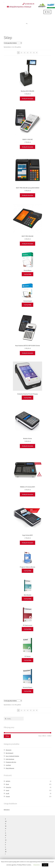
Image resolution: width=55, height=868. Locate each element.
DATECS (8, 781)
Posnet (8, 796)
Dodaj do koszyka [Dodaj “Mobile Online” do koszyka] (28, 446)
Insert (8, 790)
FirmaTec (8, 787)
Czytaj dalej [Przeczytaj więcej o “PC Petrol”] (27, 660)
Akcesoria (9, 750)
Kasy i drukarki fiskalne (12, 756)
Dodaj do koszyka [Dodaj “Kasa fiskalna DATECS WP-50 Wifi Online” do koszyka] (28, 353)
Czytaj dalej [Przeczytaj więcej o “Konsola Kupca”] (27, 691)
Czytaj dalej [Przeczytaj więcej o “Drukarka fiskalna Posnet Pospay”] (27, 398)
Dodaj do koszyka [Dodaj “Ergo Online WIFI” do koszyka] (28, 543)
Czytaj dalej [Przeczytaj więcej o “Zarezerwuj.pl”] (27, 305)
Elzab (7, 784)
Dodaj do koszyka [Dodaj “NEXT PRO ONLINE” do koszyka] (28, 244)
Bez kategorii (10, 753)
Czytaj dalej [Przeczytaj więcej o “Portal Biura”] (27, 274)
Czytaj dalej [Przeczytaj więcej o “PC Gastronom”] (27, 629)
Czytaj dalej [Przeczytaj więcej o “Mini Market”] (27, 599)
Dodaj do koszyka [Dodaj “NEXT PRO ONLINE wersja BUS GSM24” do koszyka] (28, 195)
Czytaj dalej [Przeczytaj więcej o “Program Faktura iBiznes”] (27, 571)
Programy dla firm (11, 762)
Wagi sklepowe (10, 768)
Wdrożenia (7, 810)
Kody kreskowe (10, 759)
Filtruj (7, 736)
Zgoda (45, 865)
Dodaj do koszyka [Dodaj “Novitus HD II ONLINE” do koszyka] (28, 99)
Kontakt (6, 849)
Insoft (7, 793)
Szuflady (8, 765)
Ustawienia (36, 865)
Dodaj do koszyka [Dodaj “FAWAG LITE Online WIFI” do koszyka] (28, 494)
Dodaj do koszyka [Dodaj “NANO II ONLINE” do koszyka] (28, 147)
